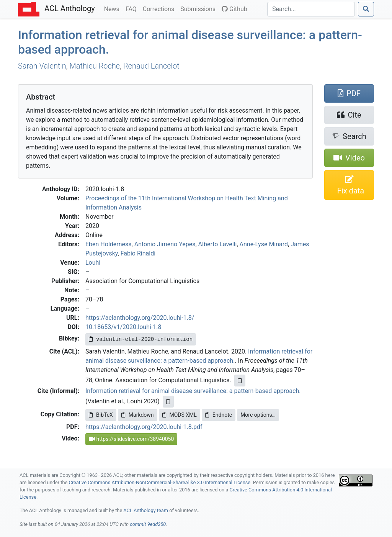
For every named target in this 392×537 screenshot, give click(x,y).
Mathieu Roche (95, 66)
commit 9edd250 (148, 524)
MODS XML (180, 415)
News (113, 8)
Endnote (219, 415)
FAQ (133, 8)
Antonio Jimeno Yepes (165, 244)
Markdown (138, 415)
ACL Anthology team (146, 510)
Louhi (93, 263)
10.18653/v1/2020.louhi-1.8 (123, 327)
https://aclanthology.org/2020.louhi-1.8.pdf (144, 427)
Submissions (199, 8)
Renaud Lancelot (151, 66)
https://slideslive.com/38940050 (131, 439)
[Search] (311, 9)
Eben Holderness (109, 244)
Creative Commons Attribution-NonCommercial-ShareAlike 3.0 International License (160, 482)
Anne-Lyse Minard (264, 244)
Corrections (160, 8)
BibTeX (101, 415)
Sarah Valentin (42, 66)
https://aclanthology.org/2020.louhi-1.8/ (140, 318)
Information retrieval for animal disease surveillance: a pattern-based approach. (193, 391)
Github (234, 9)
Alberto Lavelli (218, 244)
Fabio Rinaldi (138, 253)
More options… (258, 415)
